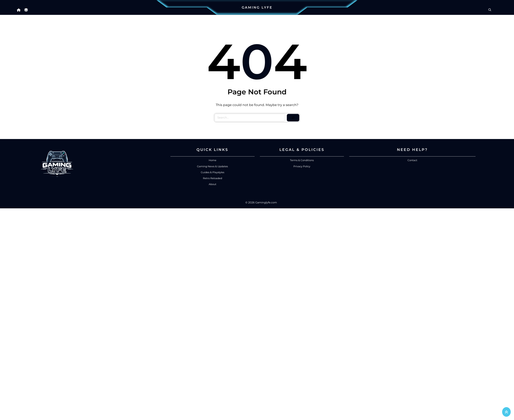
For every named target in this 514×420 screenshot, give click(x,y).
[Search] (292, 117)
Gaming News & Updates (212, 166)
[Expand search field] (490, 10)
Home (213, 160)
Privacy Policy (302, 166)
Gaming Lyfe (257, 7)
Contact (412, 160)
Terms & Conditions (302, 160)
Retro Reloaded (213, 178)
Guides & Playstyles (213, 172)
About (213, 184)
